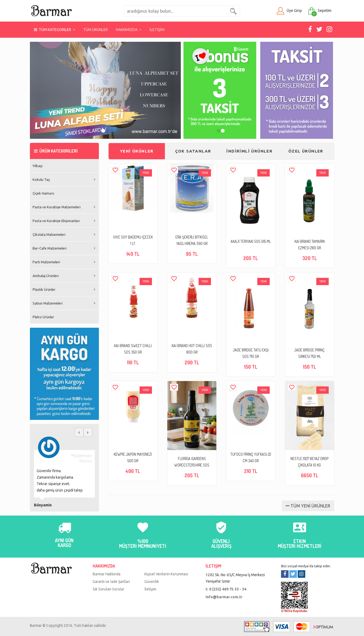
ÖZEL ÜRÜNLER (306, 151)
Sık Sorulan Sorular (108, 589)
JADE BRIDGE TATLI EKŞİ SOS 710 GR (251, 353)
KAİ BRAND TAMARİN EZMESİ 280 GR (310, 245)
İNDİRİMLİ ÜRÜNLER (249, 151)
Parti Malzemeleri (46, 262)
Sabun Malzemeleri (48, 303)
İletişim (150, 589)
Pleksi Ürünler (43, 317)
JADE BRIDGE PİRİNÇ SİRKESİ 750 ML (309, 353)
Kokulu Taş (41, 179)
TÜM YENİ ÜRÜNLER (308, 506)
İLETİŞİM (157, 30)
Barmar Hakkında (107, 574)
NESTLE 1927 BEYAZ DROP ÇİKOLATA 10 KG (309, 462)
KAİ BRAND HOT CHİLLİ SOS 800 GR (192, 349)
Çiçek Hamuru (43, 193)
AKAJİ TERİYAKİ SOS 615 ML (251, 241)
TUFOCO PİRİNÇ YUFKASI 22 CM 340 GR (251, 457)
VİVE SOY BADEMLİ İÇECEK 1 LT (133, 240)
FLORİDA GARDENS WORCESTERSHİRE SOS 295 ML (192, 462)
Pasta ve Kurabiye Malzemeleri (57, 207)
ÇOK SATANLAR (193, 151)
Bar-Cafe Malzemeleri (50, 248)
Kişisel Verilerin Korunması (166, 574)
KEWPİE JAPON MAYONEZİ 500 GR (133, 457)
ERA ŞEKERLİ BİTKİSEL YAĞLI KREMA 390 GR (192, 240)
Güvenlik (152, 582)
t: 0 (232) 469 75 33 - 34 (226, 589)
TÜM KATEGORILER (55, 30)
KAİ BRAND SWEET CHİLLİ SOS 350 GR (133, 349)
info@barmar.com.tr (224, 597)
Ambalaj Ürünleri (46, 276)
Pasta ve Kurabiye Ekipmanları (56, 221)
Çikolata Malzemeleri (49, 234)
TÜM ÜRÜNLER (96, 30)
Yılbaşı (38, 166)
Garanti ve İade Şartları (111, 582)
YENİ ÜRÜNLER (137, 151)
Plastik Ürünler (44, 289)
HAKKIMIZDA (129, 30)
